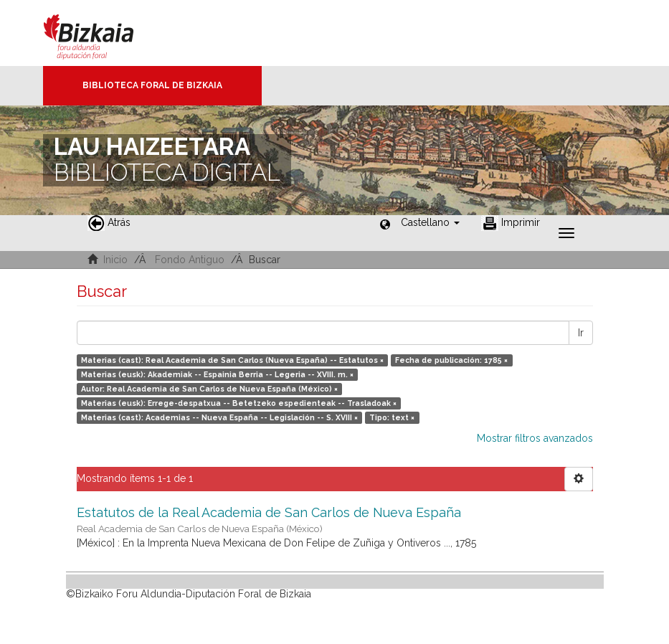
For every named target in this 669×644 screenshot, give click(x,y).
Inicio (115, 260)
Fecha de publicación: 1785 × (451, 360)
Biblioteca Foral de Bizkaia (152, 85)
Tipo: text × (392, 417)
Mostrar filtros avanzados (535, 438)
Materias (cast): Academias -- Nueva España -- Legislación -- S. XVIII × (219, 417)
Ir (581, 333)
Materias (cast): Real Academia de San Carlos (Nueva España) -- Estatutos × (232, 360)
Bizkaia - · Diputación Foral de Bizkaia (104, 33)
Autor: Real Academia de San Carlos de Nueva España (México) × (209, 389)
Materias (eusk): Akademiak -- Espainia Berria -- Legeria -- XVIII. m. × (217, 374)
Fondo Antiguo (190, 260)
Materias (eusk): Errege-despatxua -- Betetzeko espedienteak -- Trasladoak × (239, 403)
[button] (430, 222)
